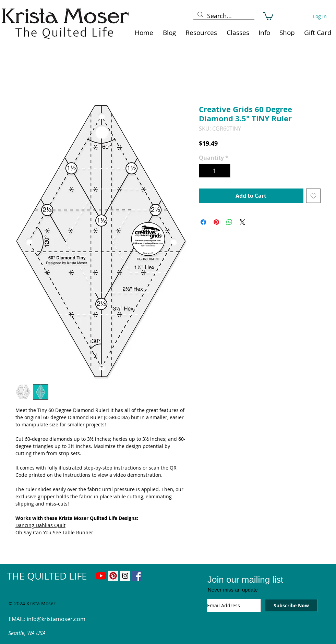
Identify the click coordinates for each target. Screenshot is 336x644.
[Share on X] (242, 222)
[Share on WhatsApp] (229, 222)
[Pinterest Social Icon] (113, 576)
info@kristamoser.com (56, 619)
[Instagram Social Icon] (125, 576)
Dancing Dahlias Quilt (40, 525)
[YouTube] (101, 576)
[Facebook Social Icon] (137, 576)
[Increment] (225, 171)
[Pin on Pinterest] (216, 222)
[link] (268, 16)
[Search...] (224, 16)
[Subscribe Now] (291, 605)
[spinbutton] (215, 171)
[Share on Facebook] (203, 222)
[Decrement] (205, 171)
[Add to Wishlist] (313, 196)
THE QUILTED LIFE (47, 576)
